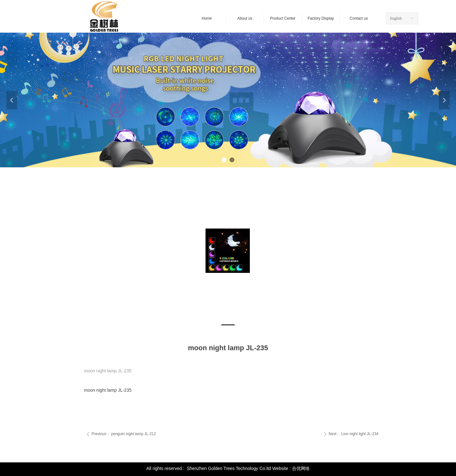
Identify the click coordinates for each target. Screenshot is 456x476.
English (396, 18)
